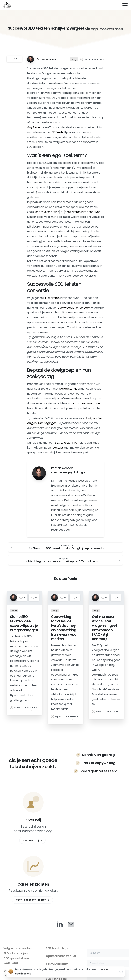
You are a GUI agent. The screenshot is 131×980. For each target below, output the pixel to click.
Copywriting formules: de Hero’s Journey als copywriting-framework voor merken (64, 631)
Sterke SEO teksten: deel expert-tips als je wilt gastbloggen (24, 626)
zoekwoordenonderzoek (74, 308)
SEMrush (57, 132)
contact (58, 448)
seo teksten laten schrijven (83, 212)
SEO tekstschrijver (67, 443)
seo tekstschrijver (47, 212)
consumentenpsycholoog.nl (68, 472)
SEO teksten (52, 298)
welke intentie (68, 389)
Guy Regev (34, 127)
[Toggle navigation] (125, 5)
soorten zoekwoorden (85, 403)
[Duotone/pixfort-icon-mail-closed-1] (71, 865)
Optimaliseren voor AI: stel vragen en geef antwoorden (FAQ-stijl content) (104, 631)
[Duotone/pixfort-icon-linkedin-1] (60, 865)
